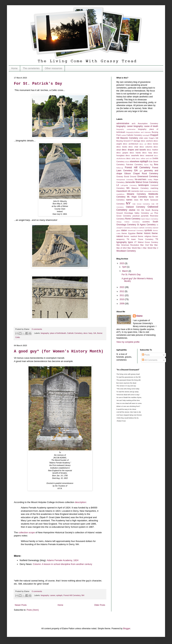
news (136, 200)
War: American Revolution (128, 245)
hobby (150, 180)
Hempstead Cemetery (125, 180)
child (141, 138)
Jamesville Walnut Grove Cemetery (142, 182)
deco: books (122, 147)
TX (157, 239)
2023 (122, 263)
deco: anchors (147, 141)
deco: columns (146, 147)
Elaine (139, 316)
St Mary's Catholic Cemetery (142, 228)
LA (118, 185)
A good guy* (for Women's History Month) (59, 351)
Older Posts (100, 605)
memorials (148, 191)
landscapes (144, 185)
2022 (122, 287)
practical (136, 216)
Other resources (54, 68)
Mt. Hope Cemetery (137, 197)
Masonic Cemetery (140, 188)
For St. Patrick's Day (38, 84)
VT (135, 242)
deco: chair (133, 147)
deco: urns (131, 158)
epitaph (59, 595)
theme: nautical (130, 236)
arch (134, 123)
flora (156, 164)
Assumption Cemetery (148, 123)
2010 (122, 299)
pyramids (145, 216)
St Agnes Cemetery (146, 225)
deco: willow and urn (144, 158)
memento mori (137, 191)
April (124, 267)
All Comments (150, 360)
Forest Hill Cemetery (72, 595)
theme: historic (144, 233)
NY (128, 203)
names (129, 200)
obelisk (132, 210)
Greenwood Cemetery (148, 176)
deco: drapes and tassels (134, 150)
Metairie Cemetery (136, 194)
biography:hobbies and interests (139, 132)
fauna (146, 165)
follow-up (120, 168)
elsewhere (135, 162)
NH (83, 595)
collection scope (27, 532)
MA (128, 188)
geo (141, 171)
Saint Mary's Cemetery (150, 219)
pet (152, 213)
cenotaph (146, 135)
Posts (146, 355)
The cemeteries (31, 68)
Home (14, 68)
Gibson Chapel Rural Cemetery (141, 174)
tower (133, 239)
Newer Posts (21, 605)
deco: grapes (122, 153)
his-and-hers (141, 179)
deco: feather (152, 150)
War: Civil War (147, 245)
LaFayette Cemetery (129, 185)
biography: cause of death (146, 126)
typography (122, 242)
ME (129, 191)
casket (124, 135)
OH (138, 210)
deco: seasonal (146, 155)
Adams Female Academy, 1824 (63, 560)
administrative (123, 123)
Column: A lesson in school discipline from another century (63, 564)
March (125, 271)
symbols (148, 230)
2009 (122, 304)
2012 (122, 291)
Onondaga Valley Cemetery (137, 213)
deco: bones (153, 144)
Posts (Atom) (33, 610)
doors (127, 162)
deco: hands (135, 153)
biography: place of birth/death (53, 333)
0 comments (37, 329)
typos (131, 242)
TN (128, 239)
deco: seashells (132, 155)
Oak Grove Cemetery (141, 204)
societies (146, 222)
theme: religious (145, 236)
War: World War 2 (151, 248)
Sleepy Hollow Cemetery (128, 222)
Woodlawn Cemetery (126, 251)
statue (124, 230)
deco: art (143, 144)
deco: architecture (131, 144)
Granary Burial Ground (126, 176)
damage (137, 141)
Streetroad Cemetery (136, 230)
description (80, 502)
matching (154, 188)
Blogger (127, 629)
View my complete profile (128, 342)
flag (151, 165)
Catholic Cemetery (75, 333)
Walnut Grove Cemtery (148, 242)
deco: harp (88, 333)
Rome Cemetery (133, 219)
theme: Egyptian (129, 233)
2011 (122, 295)
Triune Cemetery (146, 239)
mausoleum (122, 191)
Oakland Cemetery (136, 207)
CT (132, 141)
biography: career (48, 595)
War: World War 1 (135, 248)
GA (95, 333)
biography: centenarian (126, 129)
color (146, 138)
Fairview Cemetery (134, 164)
